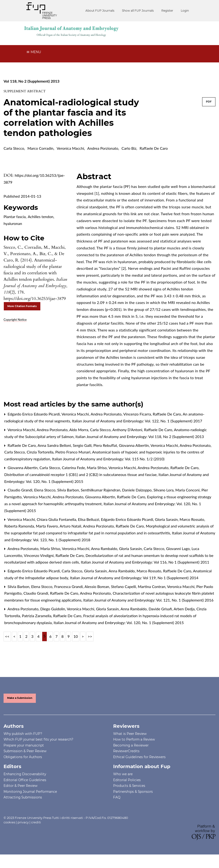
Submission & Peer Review (25, 751)
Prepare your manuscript (24, 745)
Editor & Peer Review (21, 786)
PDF (209, 102)
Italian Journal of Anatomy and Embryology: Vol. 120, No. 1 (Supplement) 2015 (119, 623)
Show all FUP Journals (138, 11)
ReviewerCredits (126, 751)
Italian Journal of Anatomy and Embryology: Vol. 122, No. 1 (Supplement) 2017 (137, 421)
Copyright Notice (15, 320)
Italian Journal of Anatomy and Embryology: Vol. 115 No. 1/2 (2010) (108, 459)
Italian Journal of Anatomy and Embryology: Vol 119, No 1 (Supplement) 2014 (134, 578)
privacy (23, 822)
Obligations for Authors (23, 757)
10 (76, 636)
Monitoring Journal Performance (30, 792)
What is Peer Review (130, 734)
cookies (9, 822)
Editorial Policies (127, 780)
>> (90, 636)
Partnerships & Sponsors (133, 792)
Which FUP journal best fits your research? (38, 739)
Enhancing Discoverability (25, 774)
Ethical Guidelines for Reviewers (139, 757)
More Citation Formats (22, 306)
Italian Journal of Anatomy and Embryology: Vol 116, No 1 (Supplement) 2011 (145, 562)
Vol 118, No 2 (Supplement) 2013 (32, 81)
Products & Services (129, 786)
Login (185, 11)
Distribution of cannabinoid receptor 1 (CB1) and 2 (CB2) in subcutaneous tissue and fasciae (81, 474)
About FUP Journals (100, 11)
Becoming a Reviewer (131, 745)
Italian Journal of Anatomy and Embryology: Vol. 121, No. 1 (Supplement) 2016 (148, 600)
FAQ (117, 797)
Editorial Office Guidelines (25, 780)
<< (7, 636)
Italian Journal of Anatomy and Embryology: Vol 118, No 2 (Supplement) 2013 (140, 436)
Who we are (123, 774)
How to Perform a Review (134, 739)
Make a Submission (20, 698)
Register (167, 11)
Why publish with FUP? (23, 734)
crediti (36, 822)
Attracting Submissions (23, 797)
